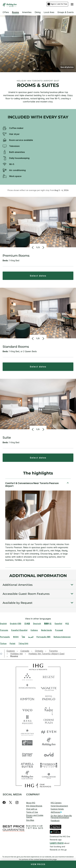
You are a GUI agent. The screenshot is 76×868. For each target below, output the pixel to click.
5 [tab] (42, 69)
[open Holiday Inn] (17, 654)
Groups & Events (66, 12)
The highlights (38, 473)
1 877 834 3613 (35, 828)
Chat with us (32, 809)
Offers (6, 12)
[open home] (2, 654)
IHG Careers (56, 803)
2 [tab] (36, 70)
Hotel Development (59, 806)
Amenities (27, 12)
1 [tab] (34, 70)
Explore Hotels (57, 809)
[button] (72, 4)
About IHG (31, 803)
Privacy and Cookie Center (35, 816)
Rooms (16, 12)
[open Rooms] (14, 656)
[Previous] (33, 247)
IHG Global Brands (34, 806)
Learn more (57, 843)
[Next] (43, 247)
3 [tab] (38, 70)
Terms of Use (32, 812)
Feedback (55, 821)
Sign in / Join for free (57, 4)
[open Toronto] (53, 651)
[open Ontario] (39, 651)
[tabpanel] (38, 523)
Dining (38, 12)
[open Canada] (25, 651)
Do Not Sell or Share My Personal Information (61, 817)
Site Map (30, 820)
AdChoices (56, 812)
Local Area (49, 12)
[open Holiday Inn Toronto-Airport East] (47, 654)
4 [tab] (40, 69)
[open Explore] (11, 651)
